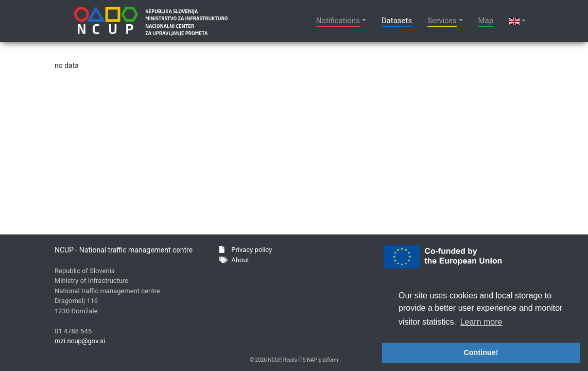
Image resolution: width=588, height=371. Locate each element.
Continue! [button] (481, 352)
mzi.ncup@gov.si (80, 341)
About (234, 260)
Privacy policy (246, 250)
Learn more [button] (481, 322)
